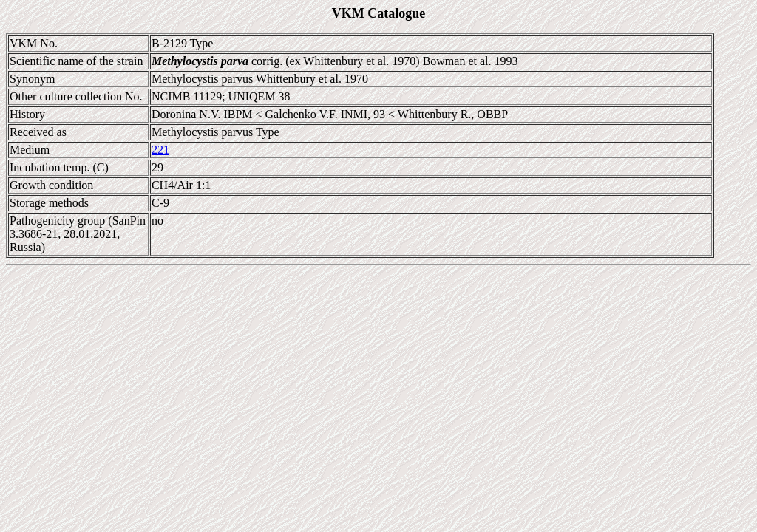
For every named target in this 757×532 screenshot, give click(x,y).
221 (160, 150)
